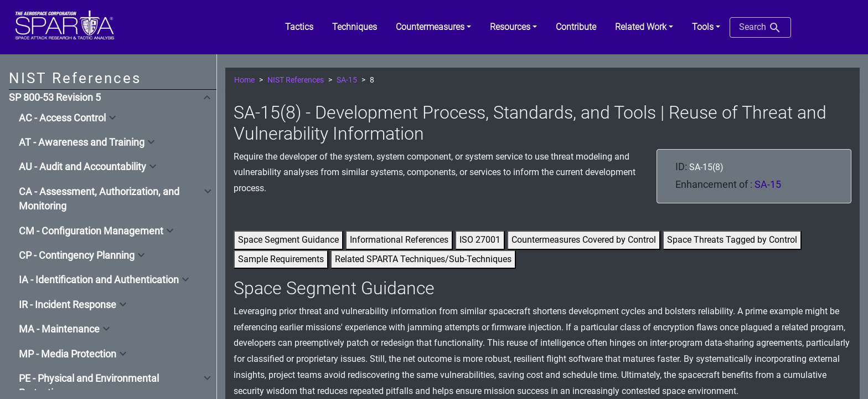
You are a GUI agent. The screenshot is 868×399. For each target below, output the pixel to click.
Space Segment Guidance (288, 240)
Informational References (399, 240)
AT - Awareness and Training (82, 142)
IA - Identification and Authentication (99, 280)
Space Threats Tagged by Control (732, 240)
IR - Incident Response (68, 305)
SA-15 (347, 80)
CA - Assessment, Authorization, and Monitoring (99, 199)
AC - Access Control (62, 118)
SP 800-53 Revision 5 (55, 98)
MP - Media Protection (68, 354)
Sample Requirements (281, 259)
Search (760, 28)
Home (244, 80)
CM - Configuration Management (91, 231)
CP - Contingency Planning (77, 255)
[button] (433, 27)
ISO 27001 (480, 240)
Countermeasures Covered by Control (584, 240)
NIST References (296, 80)
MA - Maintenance (59, 329)
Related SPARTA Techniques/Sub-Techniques (423, 259)
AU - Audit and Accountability (82, 167)
